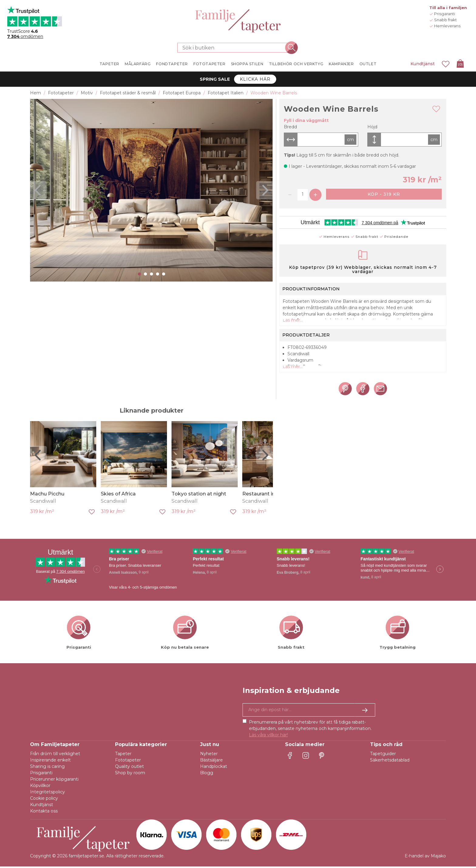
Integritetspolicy (48, 793)
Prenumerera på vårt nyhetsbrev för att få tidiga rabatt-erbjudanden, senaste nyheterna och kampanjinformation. (310, 730)
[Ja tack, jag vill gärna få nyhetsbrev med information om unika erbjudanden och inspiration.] (309, 711)
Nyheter (209, 755)
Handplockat (214, 768)
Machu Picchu (47, 495)
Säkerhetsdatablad (390, 762)
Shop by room (130, 774)
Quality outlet (129, 768)
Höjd (372, 127)
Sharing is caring (47, 768)
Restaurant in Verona (268, 495)
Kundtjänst (423, 64)
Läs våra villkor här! (268, 736)
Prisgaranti (41, 774)
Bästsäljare (211, 762)
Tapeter (123, 755)
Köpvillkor (40, 787)
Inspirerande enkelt (50, 762)
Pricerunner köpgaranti (54, 781)
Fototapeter (128, 762)
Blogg (207, 774)
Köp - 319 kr (384, 194)
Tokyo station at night (199, 495)
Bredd (290, 127)
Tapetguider (383, 755)
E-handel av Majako (425, 857)
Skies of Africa (118, 495)
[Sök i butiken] (234, 48)
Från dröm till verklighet (55, 755)
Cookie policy (44, 800)
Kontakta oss (44, 812)
